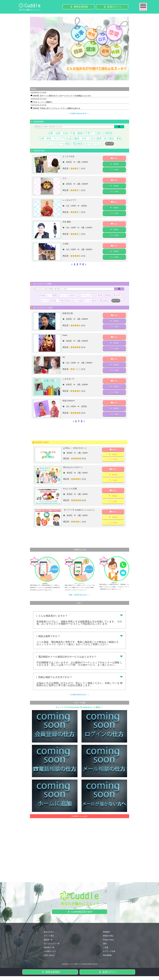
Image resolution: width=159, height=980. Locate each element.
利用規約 (106, 935)
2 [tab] (76, 82)
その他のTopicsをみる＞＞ (80, 114)
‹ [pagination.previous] (72, 264)
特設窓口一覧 (49, 951)
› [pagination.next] (86, 264)
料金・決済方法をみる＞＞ (80, 598)
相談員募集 (107, 959)
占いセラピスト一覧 (52, 947)
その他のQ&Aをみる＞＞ (79, 698)
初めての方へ (49, 935)
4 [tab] (83, 82)
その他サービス (50, 955)
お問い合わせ (49, 959)
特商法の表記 (108, 939)
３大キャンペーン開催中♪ (42, 102)
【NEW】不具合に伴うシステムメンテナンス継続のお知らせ (56, 109)
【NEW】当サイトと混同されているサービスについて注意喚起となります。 (62, 96)
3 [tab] (80, 82)
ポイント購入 (49, 939)
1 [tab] (73, 82)
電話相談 (116, 164)
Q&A (105, 947)
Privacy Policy (108, 943)
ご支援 (106, 951)
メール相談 (115, 170)
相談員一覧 (48, 943)
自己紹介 (115, 159)
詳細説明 (114, 450)
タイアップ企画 (109, 955)
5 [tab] (86, 82)
